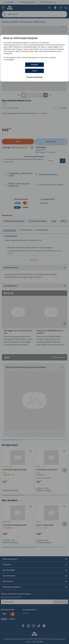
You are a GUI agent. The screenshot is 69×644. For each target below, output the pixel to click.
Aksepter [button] (34, 65)
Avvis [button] (34, 71)
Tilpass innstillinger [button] (34, 77)
